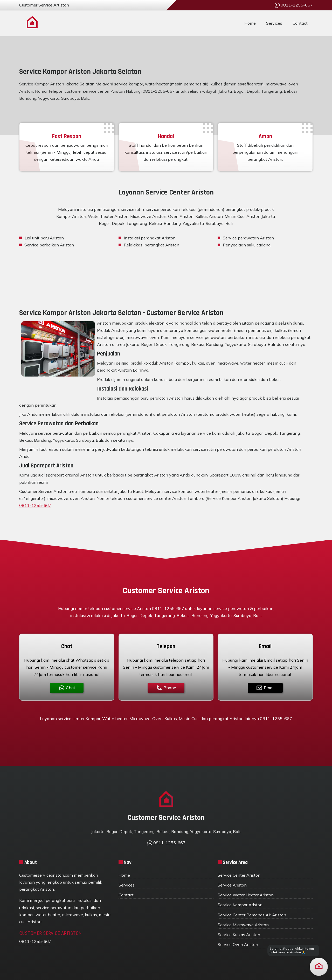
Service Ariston (232, 885)
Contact (300, 23)
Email (265, 688)
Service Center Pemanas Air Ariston (252, 915)
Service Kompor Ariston (240, 905)
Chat (67, 688)
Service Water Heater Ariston (246, 895)
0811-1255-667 (35, 505)
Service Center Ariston (239, 875)
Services (274, 23)
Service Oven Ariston (238, 944)
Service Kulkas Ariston (239, 935)
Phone (166, 688)
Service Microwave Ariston (243, 925)
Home (250, 23)
